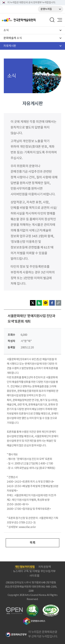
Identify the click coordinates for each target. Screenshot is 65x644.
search (52, 20)
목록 (32, 543)
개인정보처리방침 (25, 567)
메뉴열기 (60, 20)
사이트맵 (34, 576)
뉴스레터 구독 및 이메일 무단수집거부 (34, 571)
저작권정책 (45, 567)
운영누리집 (46, 9)
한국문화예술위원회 (27, 20)
